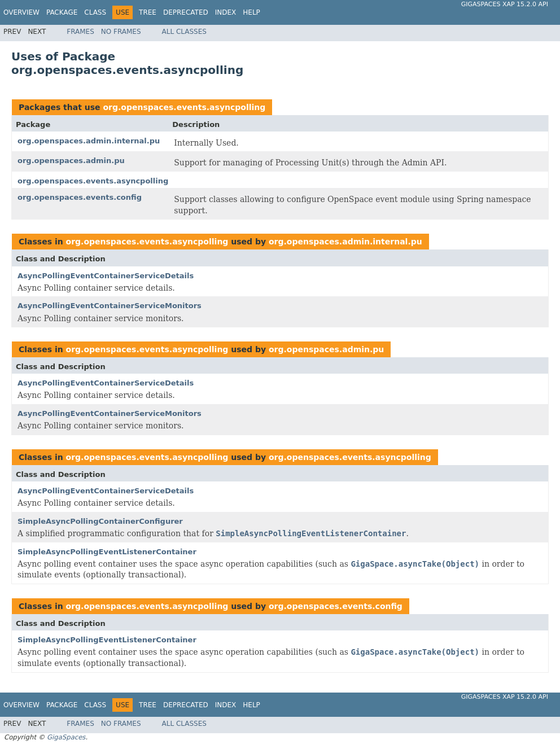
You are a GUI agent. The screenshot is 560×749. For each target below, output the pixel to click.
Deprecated (186, 12)
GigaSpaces (66, 737)
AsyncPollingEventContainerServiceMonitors (110, 306)
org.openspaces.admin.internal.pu (89, 141)
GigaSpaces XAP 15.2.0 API (505, 4)
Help (251, 12)
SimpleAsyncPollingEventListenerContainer (107, 552)
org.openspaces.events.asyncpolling (184, 107)
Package (62, 12)
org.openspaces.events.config (80, 197)
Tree (148, 12)
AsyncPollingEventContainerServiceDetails (106, 276)
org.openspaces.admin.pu (71, 161)
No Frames (121, 32)
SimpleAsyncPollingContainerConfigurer (100, 521)
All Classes (184, 32)
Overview (21, 12)
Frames (80, 32)
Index (226, 12)
